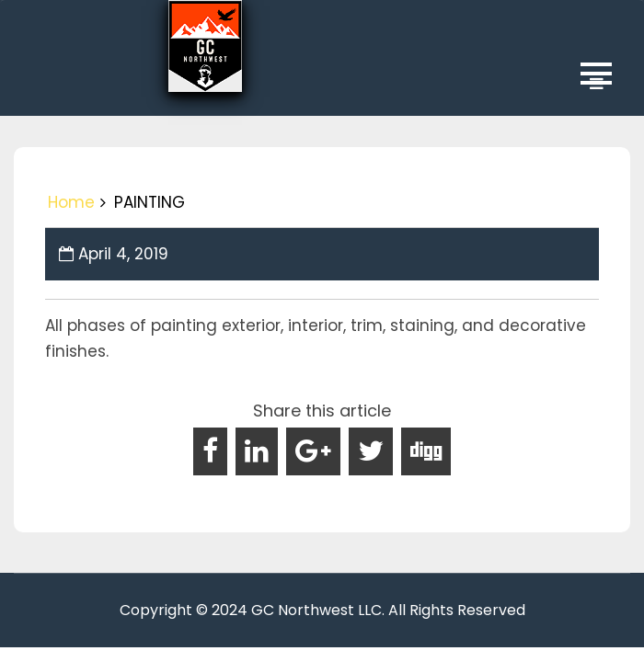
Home (71, 202)
